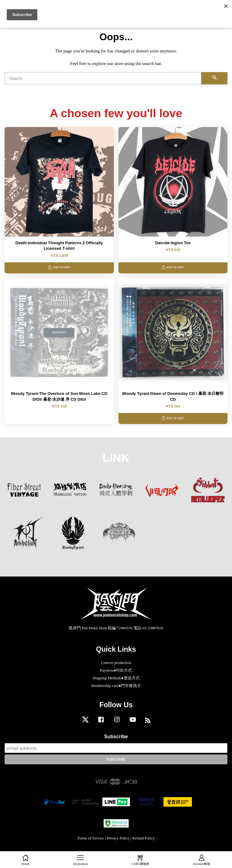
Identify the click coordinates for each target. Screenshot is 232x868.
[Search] (103, 78)
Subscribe (116, 737)
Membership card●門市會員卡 (116, 686)
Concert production (116, 663)
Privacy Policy (118, 838)
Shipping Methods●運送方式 (116, 678)
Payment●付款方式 (116, 670)
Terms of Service (91, 838)
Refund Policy (143, 838)
